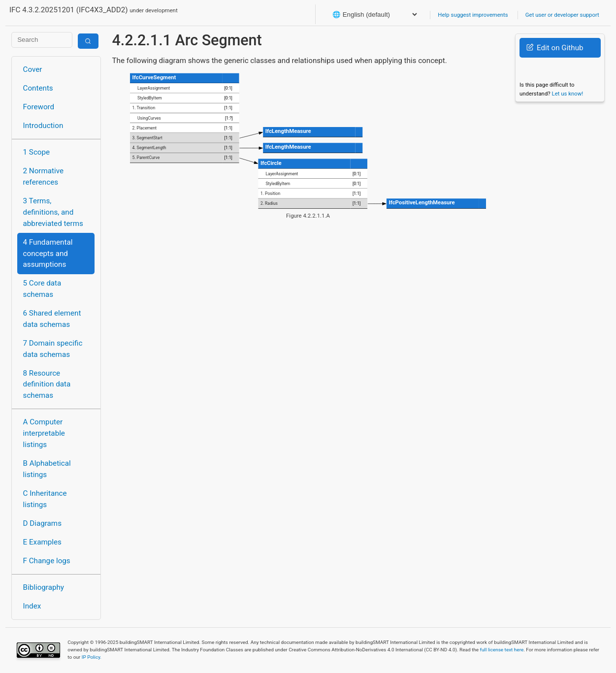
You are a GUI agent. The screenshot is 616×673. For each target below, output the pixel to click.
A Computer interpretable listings (44, 433)
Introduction (43, 126)
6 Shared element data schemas (52, 319)
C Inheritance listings (45, 499)
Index (32, 606)
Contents (38, 88)
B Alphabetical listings (47, 469)
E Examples (42, 542)
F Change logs (47, 561)
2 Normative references (44, 176)
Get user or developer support (562, 15)
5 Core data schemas (42, 289)
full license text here (502, 650)
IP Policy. (92, 657)
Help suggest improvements (473, 15)
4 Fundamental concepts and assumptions (48, 254)
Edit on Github (555, 48)
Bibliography (44, 587)
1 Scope (37, 152)
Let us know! (568, 94)
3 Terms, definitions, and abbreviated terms (53, 212)
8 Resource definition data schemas (47, 385)
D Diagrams (42, 523)
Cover (33, 69)
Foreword (39, 107)
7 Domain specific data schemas (53, 349)
